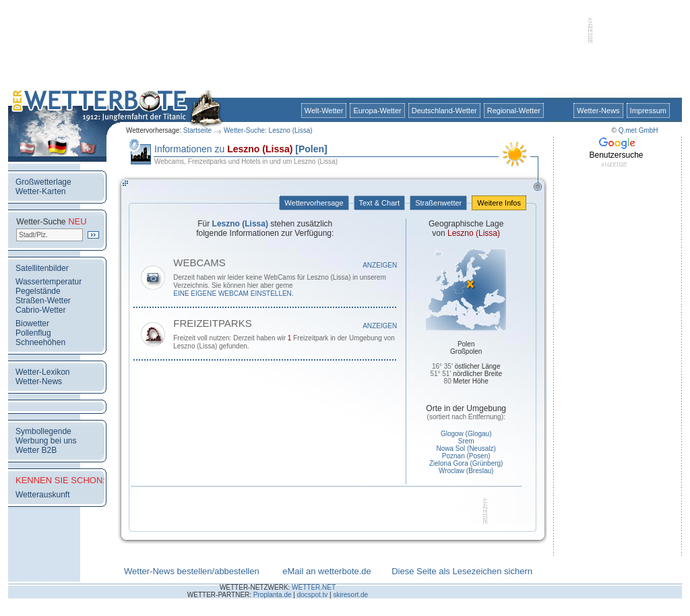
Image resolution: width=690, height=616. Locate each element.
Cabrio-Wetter (40, 310)
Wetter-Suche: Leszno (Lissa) (268, 130)
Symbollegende (43, 431)
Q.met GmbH (638, 130)
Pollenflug (33, 333)
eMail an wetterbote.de (327, 571)
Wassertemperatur (49, 282)
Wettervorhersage (314, 203)
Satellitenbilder (42, 268)
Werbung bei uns (46, 441)
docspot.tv (313, 595)
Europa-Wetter (377, 111)
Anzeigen (380, 265)
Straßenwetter (438, 203)
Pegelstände (38, 291)
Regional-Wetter (514, 111)
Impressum (648, 111)
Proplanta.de (273, 595)
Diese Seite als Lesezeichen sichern (462, 571)
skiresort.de (350, 595)
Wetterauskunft (42, 495)
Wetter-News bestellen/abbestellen (192, 571)
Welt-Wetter (324, 111)
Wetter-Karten (40, 191)
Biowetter (32, 324)
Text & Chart (379, 203)
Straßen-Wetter (43, 301)
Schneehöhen (40, 342)
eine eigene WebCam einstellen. (233, 294)
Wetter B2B (36, 450)
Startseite (197, 130)
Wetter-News (598, 111)
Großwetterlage (43, 182)
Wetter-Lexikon (42, 372)
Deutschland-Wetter (444, 111)
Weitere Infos (499, 203)
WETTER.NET (314, 587)
